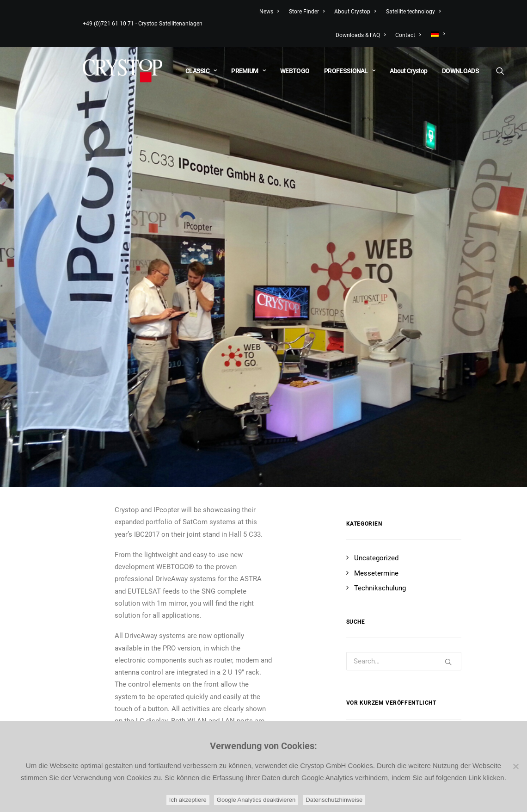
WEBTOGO (295, 71)
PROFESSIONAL (349, 71)
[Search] (500, 71)
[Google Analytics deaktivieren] (515, 766)
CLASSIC (201, 71)
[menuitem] (436, 34)
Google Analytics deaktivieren (256, 800)
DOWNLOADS (460, 71)
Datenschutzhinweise (334, 800)
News (269, 12)
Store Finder (307, 12)
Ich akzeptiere (188, 800)
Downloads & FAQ (361, 35)
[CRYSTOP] (123, 71)
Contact (408, 35)
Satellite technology (413, 12)
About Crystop (355, 12)
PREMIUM (248, 71)
